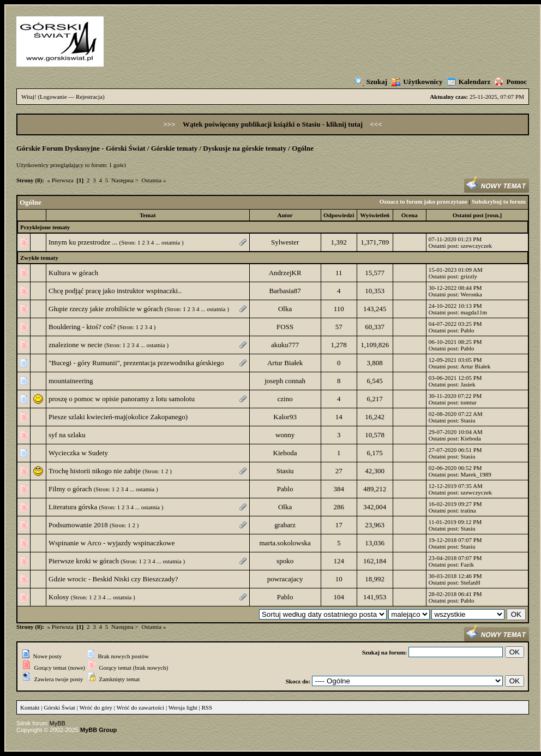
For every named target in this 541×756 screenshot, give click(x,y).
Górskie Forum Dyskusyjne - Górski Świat (81, 148)
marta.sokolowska (285, 543)
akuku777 (285, 345)
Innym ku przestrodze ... (83, 242)
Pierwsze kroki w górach (84, 561)
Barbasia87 (285, 291)
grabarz (285, 525)
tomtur (469, 402)
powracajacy (285, 579)
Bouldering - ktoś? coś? (82, 327)
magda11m (474, 312)
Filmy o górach (70, 489)
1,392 (339, 242)
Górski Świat (59, 707)
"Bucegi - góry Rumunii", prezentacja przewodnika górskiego (136, 363)
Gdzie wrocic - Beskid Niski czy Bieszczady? (113, 579)
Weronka (471, 294)
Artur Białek (285, 363)
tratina (468, 510)
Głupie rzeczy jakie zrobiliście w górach (106, 309)
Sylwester (285, 242)
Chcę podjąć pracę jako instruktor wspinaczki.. (115, 291)
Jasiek (468, 384)
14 (339, 417)
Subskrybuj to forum (499, 201)
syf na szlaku (67, 435)
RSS (207, 707)
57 (339, 327)
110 (339, 309)
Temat (148, 215)
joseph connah (285, 381)
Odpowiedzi (339, 215)
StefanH (471, 582)
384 (339, 489)
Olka (285, 309)
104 (339, 597)
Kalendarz (469, 82)
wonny (285, 435)
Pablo (468, 330)
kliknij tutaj (345, 124)
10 (339, 579)
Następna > (125, 180)
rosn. (493, 215)
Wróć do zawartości (141, 707)
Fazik (467, 564)
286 (339, 507)
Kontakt (30, 707)
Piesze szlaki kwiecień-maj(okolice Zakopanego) (118, 417)
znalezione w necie (76, 345)
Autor (285, 215)
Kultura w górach (73, 273)
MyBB (58, 723)
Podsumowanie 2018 (78, 525)
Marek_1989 (476, 474)
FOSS (285, 327)
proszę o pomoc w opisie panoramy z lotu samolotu (122, 399)
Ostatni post (468, 215)
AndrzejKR (285, 273)
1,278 (339, 345)
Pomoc (511, 82)
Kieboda (471, 438)
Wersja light (183, 707)
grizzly (469, 276)
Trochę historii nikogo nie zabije (95, 471)
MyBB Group (98, 730)
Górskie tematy (175, 148)
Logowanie (53, 97)
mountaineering (71, 381)
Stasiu (468, 420)
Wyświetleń (375, 215)
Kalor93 (285, 417)
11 (339, 273)
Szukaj (371, 82)
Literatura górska (73, 507)
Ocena (410, 215)
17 (339, 525)
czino (285, 399)
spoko (285, 561)
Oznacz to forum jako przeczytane (423, 201)
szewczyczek (476, 246)
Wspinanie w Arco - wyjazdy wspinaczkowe (112, 543)
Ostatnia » (154, 180)
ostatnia (171, 242)
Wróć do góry (96, 707)
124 (339, 561)
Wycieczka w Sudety (78, 453)
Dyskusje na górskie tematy (245, 148)
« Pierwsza (61, 180)
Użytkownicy (417, 82)
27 (339, 471)
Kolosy (59, 597)
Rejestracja (89, 97)
